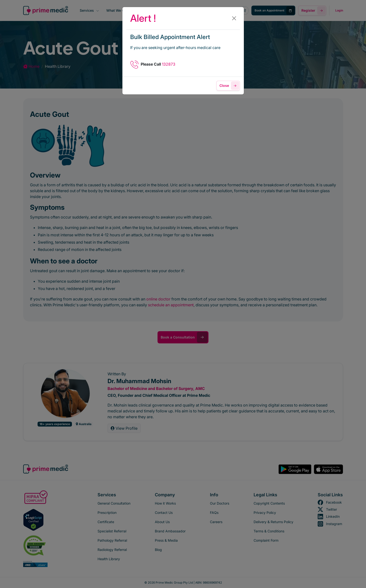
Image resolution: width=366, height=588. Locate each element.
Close (229, 86)
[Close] (234, 18)
